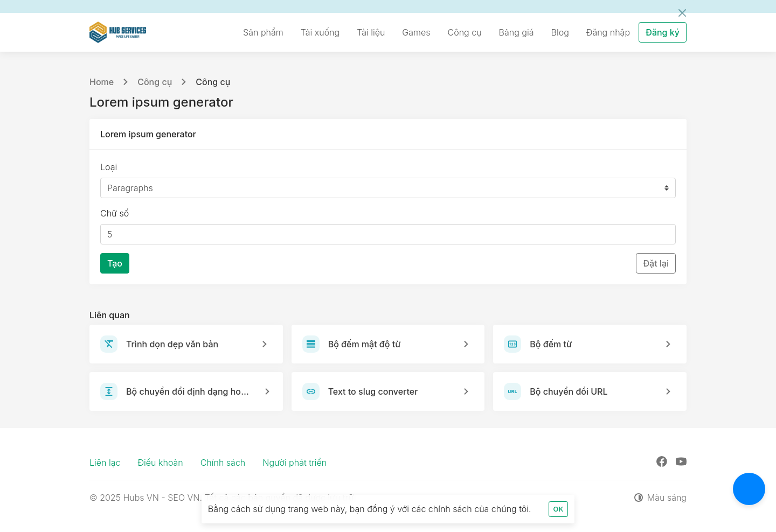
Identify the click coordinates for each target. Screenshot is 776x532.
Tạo (115, 263)
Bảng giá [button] (517, 32)
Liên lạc (105, 463)
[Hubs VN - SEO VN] (118, 32)
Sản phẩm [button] (263, 32)
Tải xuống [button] (320, 32)
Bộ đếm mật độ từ (365, 344)
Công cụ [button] (465, 32)
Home (102, 82)
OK (559, 509)
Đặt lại (656, 263)
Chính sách (223, 463)
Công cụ (155, 82)
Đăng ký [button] (663, 32)
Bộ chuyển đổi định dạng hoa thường (189, 391)
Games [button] (416, 32)
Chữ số (115, 213)
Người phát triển (295, 463)
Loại (109, 167)
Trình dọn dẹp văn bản (172, 344)
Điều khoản (160, 463)
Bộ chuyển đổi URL (569, 391)
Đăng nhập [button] (608, 32)
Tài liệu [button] (371, 32)
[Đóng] (682, 13)
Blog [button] (560, 32)
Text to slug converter (373, 391)
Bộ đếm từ (551, 344)
